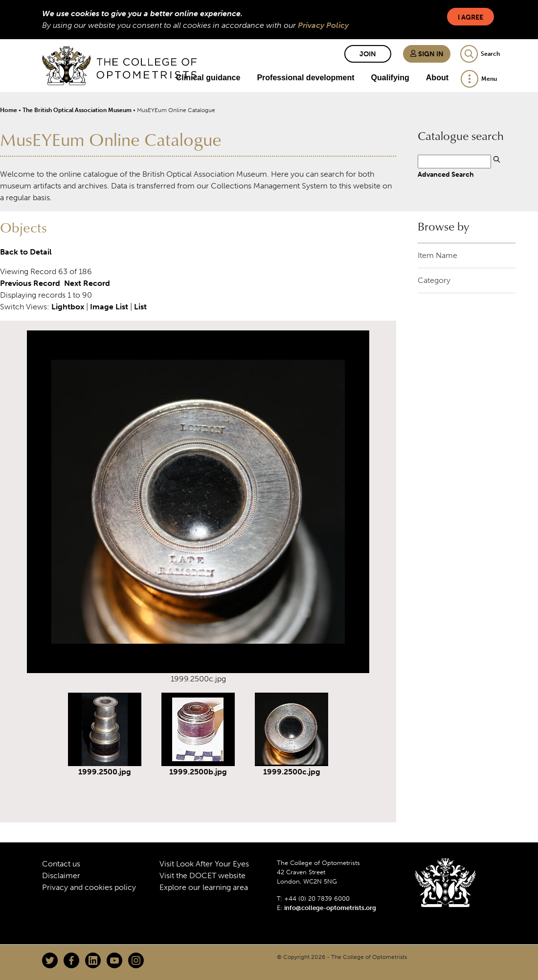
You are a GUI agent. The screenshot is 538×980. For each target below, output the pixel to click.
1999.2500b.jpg (198, 772)
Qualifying (390, 78)
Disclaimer (61, 875)
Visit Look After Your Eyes (204, 864)
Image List (109, 307)
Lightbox (68, 307)
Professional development (305, 78)
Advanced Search (446, 174)
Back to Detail (26, 252)
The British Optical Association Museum (77, 110)
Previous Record (30, 283)
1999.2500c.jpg (292, 772)
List (140, 307)
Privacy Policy (323, 25)
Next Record (87, 283)
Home (9, 110)
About (437, 78)
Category (434, 280)
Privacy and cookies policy (89, 887)
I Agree (471, 17)
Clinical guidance (208, 78)
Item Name (437, 255)
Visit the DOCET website (202, 875)
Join (368, 54)
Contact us (61, 864)
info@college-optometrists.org (330, 908)
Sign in (427, 54)
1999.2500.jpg (105, 772)
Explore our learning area (204, 887)
